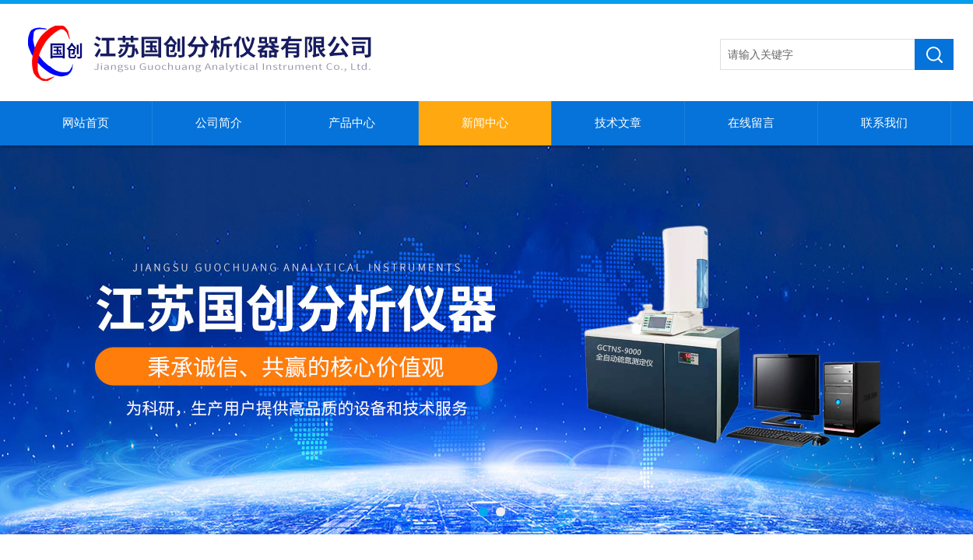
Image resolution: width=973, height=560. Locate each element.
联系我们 (884, 123)
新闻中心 (485, 123)
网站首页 (86, 123)
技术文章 (618, 123)
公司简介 (219, 123)
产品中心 (352, 123)
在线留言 (751, 123)
